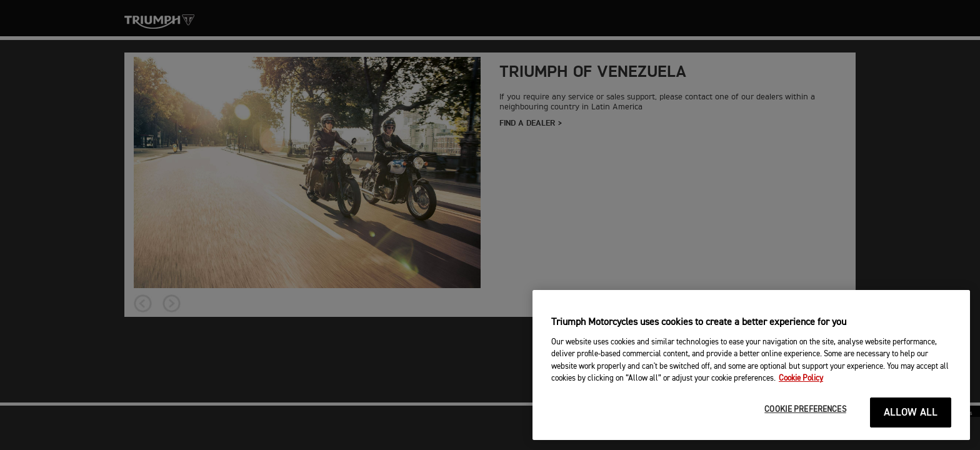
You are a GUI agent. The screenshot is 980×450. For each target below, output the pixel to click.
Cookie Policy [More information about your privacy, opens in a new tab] (801, 378)
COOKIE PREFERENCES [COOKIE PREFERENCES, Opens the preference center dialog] (805, 410)
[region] (751, 365)
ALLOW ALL (911, 413)
